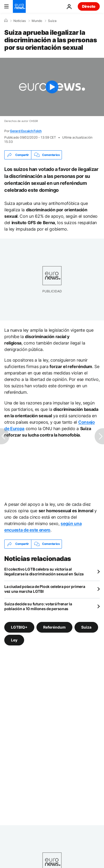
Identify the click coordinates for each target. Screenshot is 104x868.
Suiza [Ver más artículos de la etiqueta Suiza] (86, 627)
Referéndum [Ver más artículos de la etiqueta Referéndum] (54, 627)
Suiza (52, 21)
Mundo (37, 21)
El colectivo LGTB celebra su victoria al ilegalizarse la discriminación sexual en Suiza (44, 571)
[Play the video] (52, 87)
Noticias (20, 21)
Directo (89, 6)
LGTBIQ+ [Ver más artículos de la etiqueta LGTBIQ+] (19, 627)
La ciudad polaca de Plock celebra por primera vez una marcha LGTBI (45, 589)
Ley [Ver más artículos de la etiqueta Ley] (14, 640)
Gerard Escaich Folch (26, 131)
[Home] (6, 21)
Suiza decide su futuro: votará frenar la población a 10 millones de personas (38, 606)
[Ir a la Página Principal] (19, 6)
